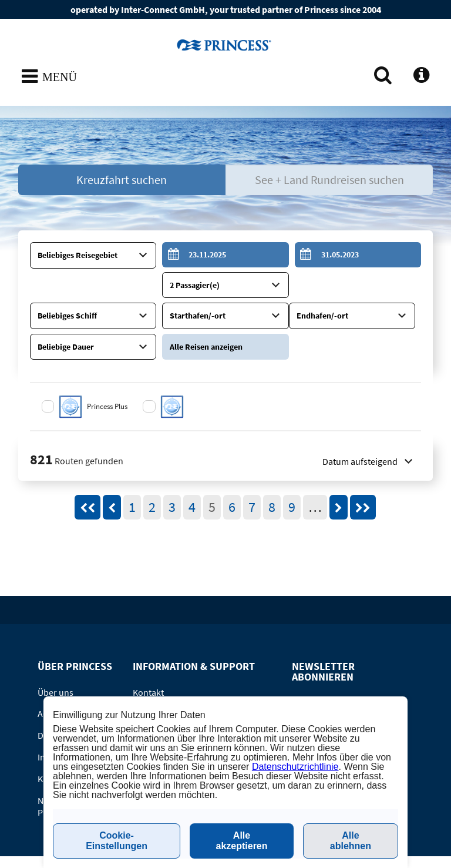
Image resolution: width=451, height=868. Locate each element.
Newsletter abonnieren (335, 681)
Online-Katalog (162, 682)
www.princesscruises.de (225, 45)
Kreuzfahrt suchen (122, 180)
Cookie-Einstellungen (117, 841)
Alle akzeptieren (241, 841)
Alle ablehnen (351, 841)
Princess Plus (108, 375)
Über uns (55, 660)
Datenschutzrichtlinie (295, 767)
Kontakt (148, 660)
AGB (46, 682)
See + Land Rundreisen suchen (329, 180)
